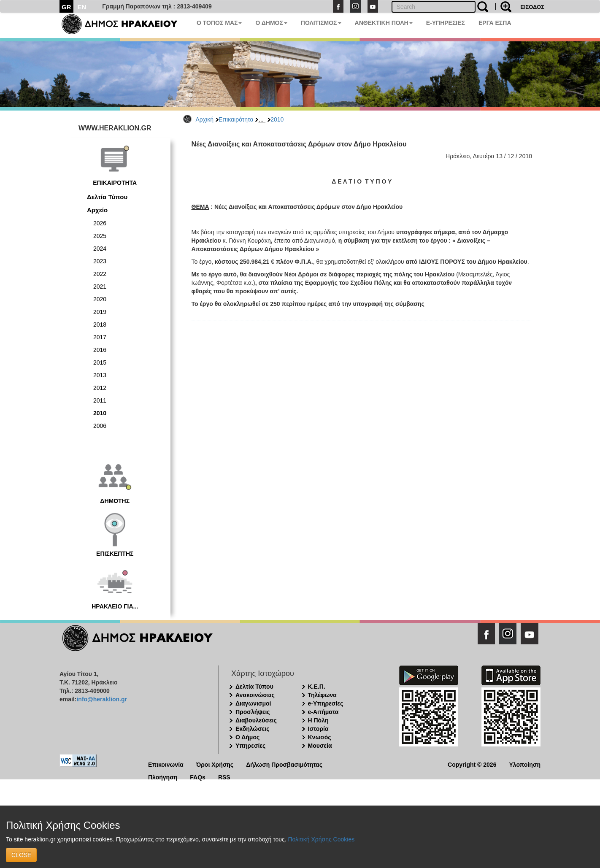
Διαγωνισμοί (253, 703)
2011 (100, 400)
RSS (224, 777)
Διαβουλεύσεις (256, 720)
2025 (100, 236)
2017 (100, 337)
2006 (100, 426)
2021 (100, 287)
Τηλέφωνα (322, 695)
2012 (100, 388)
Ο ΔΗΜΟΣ (271, 23)
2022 (100, 274)
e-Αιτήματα (323, 712)
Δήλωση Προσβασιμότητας (284, 764)
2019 (100, 312)
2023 (100, 261)
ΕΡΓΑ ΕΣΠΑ (495, 23)
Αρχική (205, 119)
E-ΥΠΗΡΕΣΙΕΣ (446, 23)
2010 (277, 119)
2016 (100, 350)
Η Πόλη (318, 720)
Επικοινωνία (166, 764)
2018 (100, 324)
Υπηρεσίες (250, 746)
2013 (100, 375)
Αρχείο (97, 210)
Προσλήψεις (253, 712)
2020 (100, 299)
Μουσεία (320, 746)
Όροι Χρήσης (215, 764)
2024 (100, 249)
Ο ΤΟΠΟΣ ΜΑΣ (219, 23)
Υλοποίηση (525, 764)
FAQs (198, 777)
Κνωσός (320, 737)
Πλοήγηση (163, 777)
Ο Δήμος (247, 737)
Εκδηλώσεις (253, 729)
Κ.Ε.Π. (317, 687)
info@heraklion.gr (101, 699)
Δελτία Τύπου (107, 197)
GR (66, 7)
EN (82, 7)
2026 (100, 223)
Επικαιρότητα (236, 119)
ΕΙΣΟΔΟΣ (532, 7)
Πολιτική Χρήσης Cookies (321, 839)
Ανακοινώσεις (255, 695)
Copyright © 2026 (472, 764)
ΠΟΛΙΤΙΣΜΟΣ (321, 23)
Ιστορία (318, 729)
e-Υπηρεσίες (326, 703)
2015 (100, 362)
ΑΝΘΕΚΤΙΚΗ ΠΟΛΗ (384, 23)
